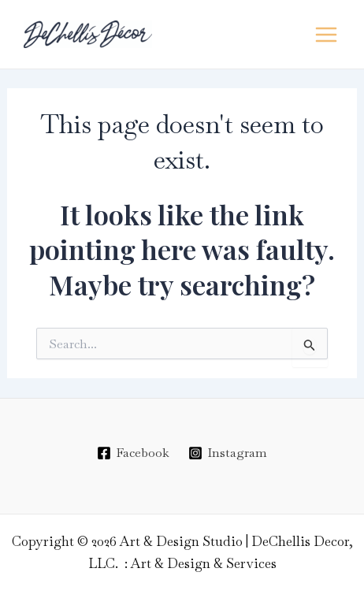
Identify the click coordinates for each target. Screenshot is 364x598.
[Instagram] (228, 453)
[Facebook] (133, 453)
